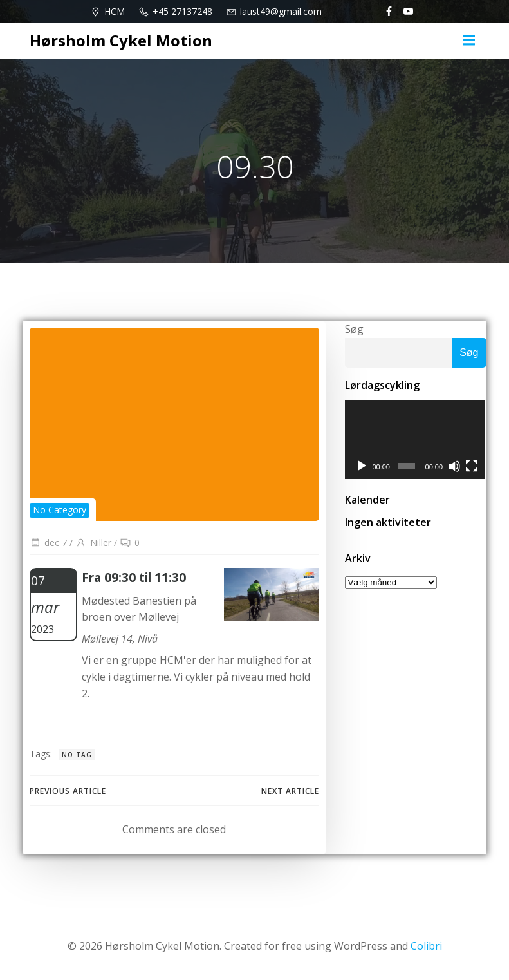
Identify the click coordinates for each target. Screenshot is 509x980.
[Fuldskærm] (472, 467)
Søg (354, 329)
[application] (416, 440)
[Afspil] (362, 467)
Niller (93, 542)
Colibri (426, 946)
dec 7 (48, 542)
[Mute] (455, 467)
